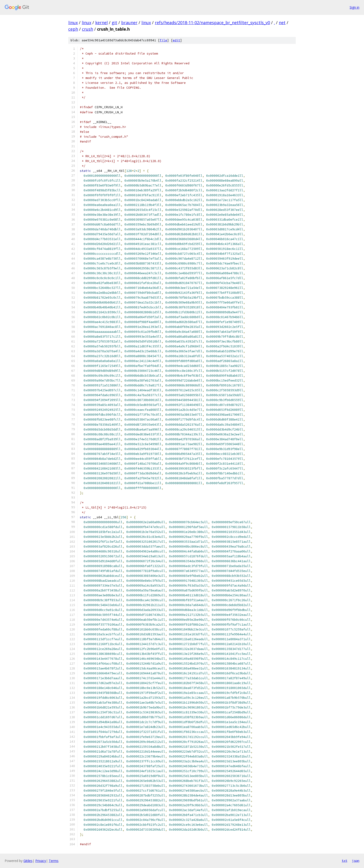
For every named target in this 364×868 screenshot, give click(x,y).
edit (176, 40)
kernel (101, 23)
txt (344, 861)
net (282, 23)
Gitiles (28, 861)
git (114, 23)
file (163, 40)
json (356, 861)
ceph (73, 29)
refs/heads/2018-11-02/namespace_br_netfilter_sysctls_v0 (212, 23)
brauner (129, 23)
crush (88, 29)
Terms (54, 861)
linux (73, 23)
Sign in (354, 7)
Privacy (41, 861)
